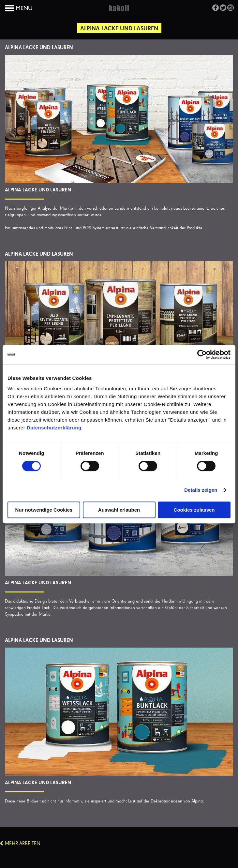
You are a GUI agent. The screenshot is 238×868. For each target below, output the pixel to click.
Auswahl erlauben (119, 510)
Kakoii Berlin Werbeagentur (119, 12)
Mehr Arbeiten (23, 844)
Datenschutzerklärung (54, 428)
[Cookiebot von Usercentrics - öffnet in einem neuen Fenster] (202, 354)
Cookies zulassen (194, 510)
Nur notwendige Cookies (44, 510)
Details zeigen (201, 490)
